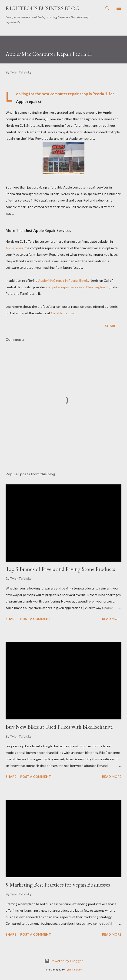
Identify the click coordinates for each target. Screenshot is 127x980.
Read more (112, 619)
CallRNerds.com (62, 313)
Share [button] (110, 326)
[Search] (107, 8)
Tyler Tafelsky (74, 970)
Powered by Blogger (63, 961)
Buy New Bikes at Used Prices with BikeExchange (59, 727)
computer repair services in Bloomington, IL (78, 287)
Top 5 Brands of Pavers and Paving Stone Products (60, 569)
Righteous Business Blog (42, 8)
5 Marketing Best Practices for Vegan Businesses (58, 885)
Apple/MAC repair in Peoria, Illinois (63, 280)
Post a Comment (36, 619)
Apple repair (14, 248)
